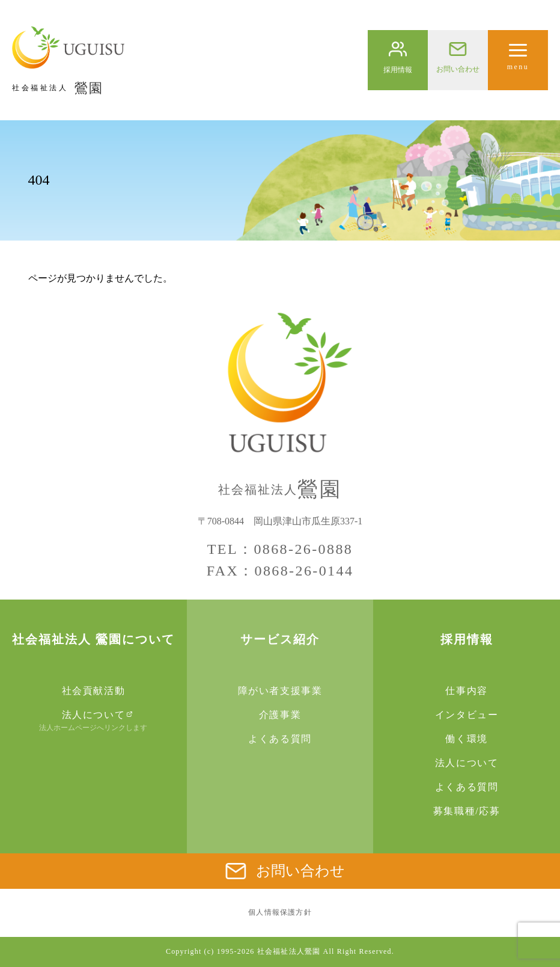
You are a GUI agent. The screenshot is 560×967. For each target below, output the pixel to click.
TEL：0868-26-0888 (280, 549)
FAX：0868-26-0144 (280, 571)
